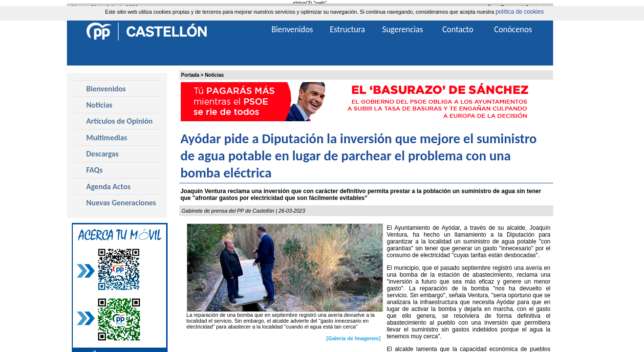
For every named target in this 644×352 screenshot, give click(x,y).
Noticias (214, 75)
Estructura (347, 29)
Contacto (458, 29)
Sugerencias (403, 29)
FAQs (95, 170)
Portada (190, 75)
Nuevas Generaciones (121, 203)
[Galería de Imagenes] (354, 338)
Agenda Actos (109, 187)
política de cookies (520, 12)
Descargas (103, 154)
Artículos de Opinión (120, 121)
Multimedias (107, 138)
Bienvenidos (106, 89)
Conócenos (513, 29)
